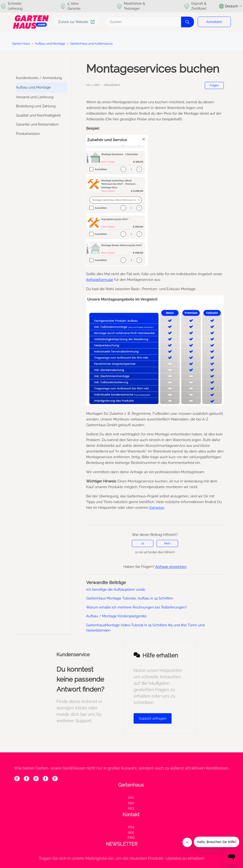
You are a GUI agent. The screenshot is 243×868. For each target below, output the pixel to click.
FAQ (131, 838)
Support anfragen (153, 718)
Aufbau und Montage (50, 44)
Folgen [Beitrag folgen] (214, 85)
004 (131, 827)
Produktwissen (28, 134)
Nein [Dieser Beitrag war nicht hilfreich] (167, 543)
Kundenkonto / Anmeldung (39, 78)
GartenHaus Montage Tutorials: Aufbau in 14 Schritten (130, 598)
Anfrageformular (100, 280)
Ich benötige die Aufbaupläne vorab (116, 590)
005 (131, 832)
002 (131, 803)
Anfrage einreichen (171, 567)
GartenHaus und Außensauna (91, 44)
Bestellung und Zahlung (36, 106)
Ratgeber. (157, 508)
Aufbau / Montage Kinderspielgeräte (116, 616)
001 (131, 797)
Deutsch (230, 6)
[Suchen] (149, 22)
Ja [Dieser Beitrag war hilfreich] (143, 543)
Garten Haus (21, 44)
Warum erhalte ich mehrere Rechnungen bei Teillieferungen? (137, 607)
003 (131, 808)
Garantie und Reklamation (37, 124)
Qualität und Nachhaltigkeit (38, 115)
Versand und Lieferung (35, 97)
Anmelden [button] (214, 22)
